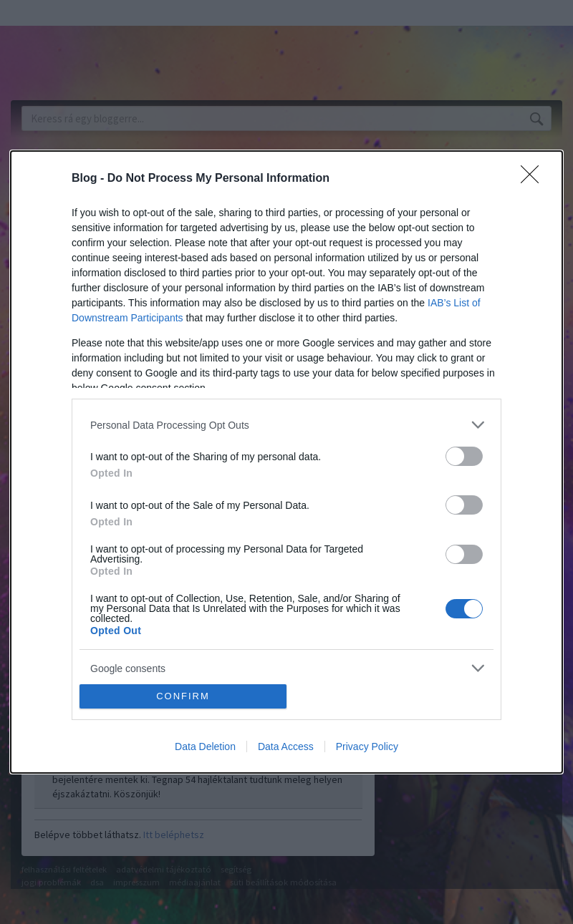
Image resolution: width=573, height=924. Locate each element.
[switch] (464, 456)
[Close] (534, 179)
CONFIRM (183, 696)
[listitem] (286, 425)
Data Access (286, 747)
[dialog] (286, 462)
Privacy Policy (367, 747)
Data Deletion (205, 747)
